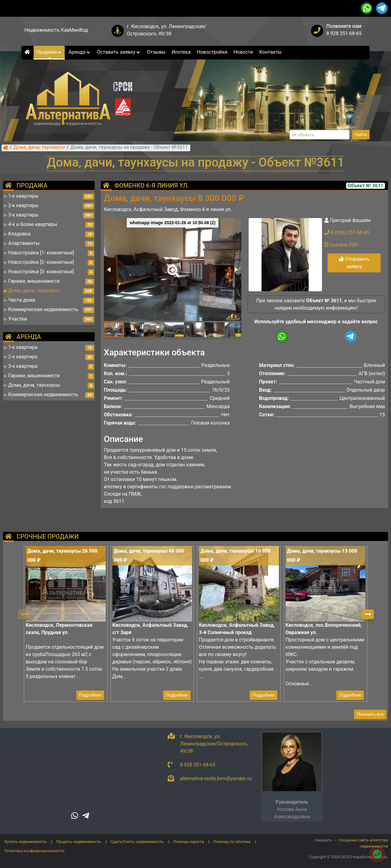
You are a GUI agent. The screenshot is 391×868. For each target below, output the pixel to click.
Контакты (270, 52)
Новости (243, 52)
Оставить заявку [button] (119, 52)
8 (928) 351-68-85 (347, 233)
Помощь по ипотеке (232, 842)
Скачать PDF (341, 245)
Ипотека (181, 52)
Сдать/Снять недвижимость (137, 842)
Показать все (370, 714)
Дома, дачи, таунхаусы (39, 148)
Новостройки (212, 52)
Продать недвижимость (79, 842)
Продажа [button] (49, 52)
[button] (172, 267)
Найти (361, 135)
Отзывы (156, 52)
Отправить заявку (354, 263)
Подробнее (90, 695)
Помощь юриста (188, 842)
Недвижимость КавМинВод (56, 30)
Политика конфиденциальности (35, 851)
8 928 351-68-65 (344, 33)
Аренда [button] (80, 52)
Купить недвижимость (26, 842)
